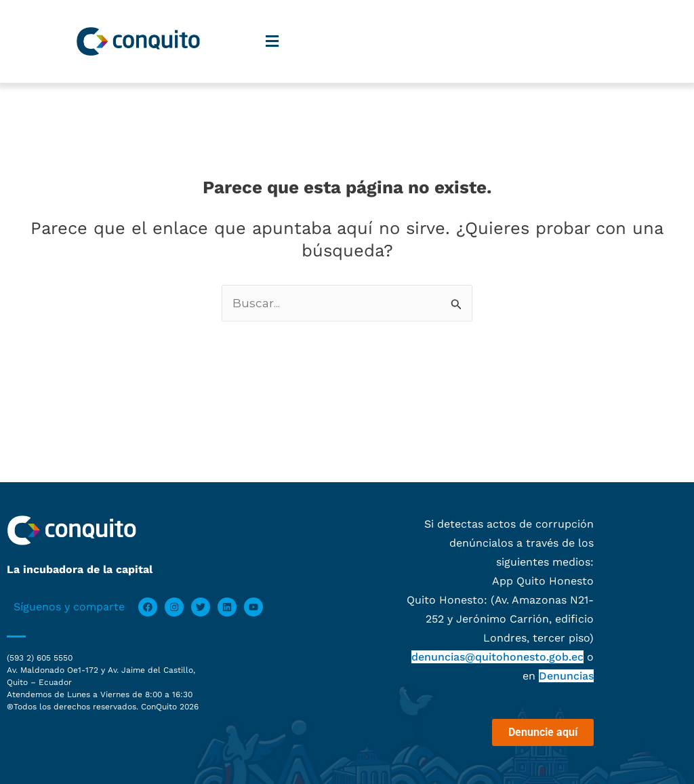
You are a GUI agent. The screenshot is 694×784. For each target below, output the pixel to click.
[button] (272, 42)
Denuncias (566, 676)
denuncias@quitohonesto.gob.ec (497, 657)
